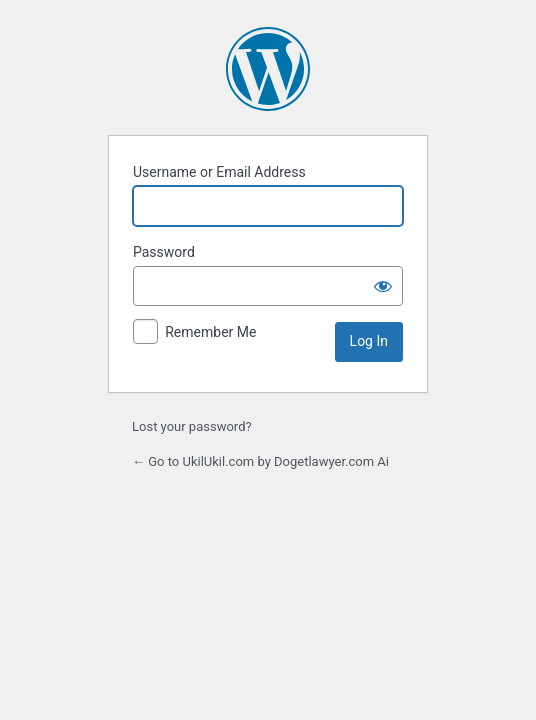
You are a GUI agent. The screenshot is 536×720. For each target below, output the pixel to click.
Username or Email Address (219, 172)
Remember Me (210, 332)
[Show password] (383, 286)
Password (164, 252)
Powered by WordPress (268, 69)
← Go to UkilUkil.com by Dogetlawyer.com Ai (260, 461)
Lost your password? (192, 426)
